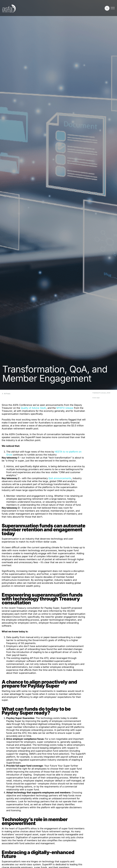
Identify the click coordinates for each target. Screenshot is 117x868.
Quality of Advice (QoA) (33, 408)
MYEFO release (65, 408)
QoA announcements (60, 478)
